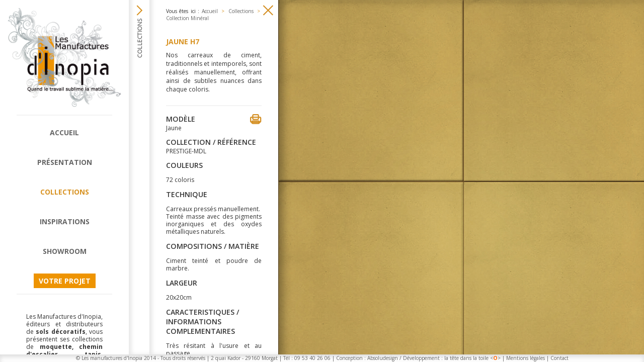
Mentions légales (526, 358)
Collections (65, 192)
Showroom (65, 251)
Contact (559, 358)
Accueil (64, 132)
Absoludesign (383, 358)
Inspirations (65, 221)
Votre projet (65, 281)
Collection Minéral (187, 18)
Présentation (65, 162)
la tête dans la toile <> (472, 358)
